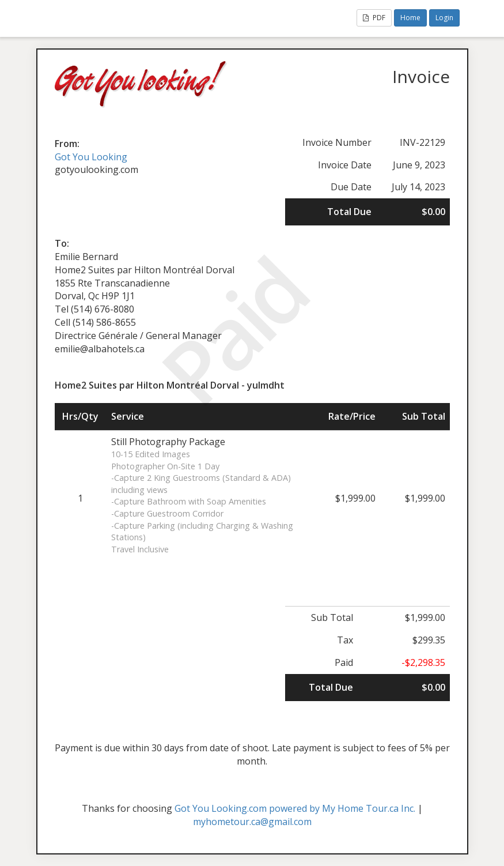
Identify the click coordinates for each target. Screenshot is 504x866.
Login (444, 18)
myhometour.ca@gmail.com (252, 822)
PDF (374, 18)
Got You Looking (91, 157)
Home (410, 18)
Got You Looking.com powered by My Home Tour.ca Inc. (295, 808)
